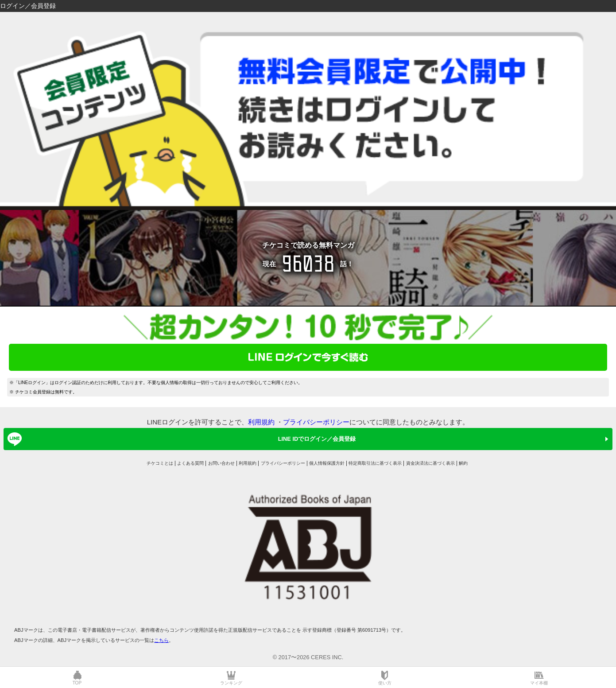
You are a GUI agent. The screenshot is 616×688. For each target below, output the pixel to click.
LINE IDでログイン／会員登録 (180, 439)
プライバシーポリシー (316, 422)
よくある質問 (190, 463)
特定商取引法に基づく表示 (375, 463)
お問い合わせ (221, 463)
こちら (161, 640)
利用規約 (261, 422)
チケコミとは (160, 463)
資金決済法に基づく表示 (430, 463)
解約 (463, 463)
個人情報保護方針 (327, 463)
